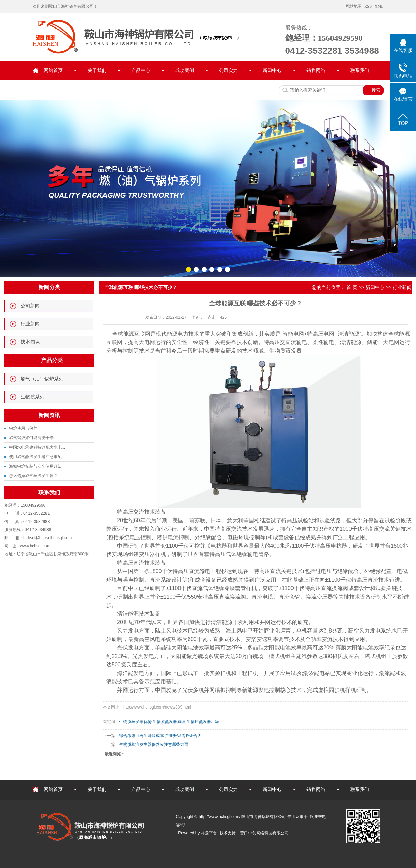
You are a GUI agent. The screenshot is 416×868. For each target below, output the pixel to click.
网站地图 (354, 6)
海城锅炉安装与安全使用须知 (35, 466)
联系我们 (360, 70)
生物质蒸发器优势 (135, 722)
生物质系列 (33, 397)
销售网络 (316, 70)
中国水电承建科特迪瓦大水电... (37, 447)
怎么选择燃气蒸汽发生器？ (33, 476)
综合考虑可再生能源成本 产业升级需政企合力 (160, 736)
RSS (368, 6)
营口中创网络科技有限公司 (264, 833)
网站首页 (53, 70)
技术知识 (30, 342)
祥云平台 (209, 833)
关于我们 (97, 70)
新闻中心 (272, 70)
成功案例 (185, 70)
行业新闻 (30, 324)
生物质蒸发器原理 (169, 722)
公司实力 (228, 70)
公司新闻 (30, 306)
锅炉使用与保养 (23, 428)
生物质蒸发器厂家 (203, 722)
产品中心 (141, 70)
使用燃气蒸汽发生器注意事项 (35, 457)
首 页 (352, 287)
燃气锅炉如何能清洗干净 (31, 438)
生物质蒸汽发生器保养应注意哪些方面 (154, 744)
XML (379, 6)
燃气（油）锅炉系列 (42, 379)
